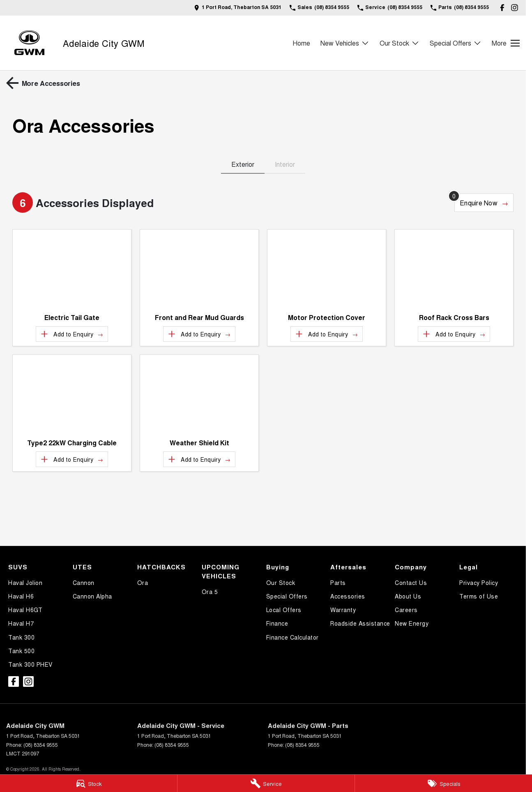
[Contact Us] (238, 8)
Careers (406, 610)
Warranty (343, 610)
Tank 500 (21, 651)
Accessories (348, 596)
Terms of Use (479, 596)
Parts (338, 582)
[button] (72, 269)
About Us (408, 596)
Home (301, 43)
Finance (277, 623)
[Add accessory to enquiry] (72, 334)
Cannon (84, 582)
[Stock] (89, 783)
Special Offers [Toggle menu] (456, 43)
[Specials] (443, 783)
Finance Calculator (292, 637)
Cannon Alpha (92, 596)
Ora (143, 582)
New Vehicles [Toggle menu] (345, 43)
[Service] (266, 783)
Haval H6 (21, 596)
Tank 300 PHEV (30, 664)
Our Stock (281, 582)
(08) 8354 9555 (41, 745)
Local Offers (284, 610)
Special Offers (287, 596)
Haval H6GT (25, 610)
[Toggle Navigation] (506, 43)
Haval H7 (21, 623)
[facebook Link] (502, 8)
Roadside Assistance (360, 623)
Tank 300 (21, 637)
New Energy (412, 623)
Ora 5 (210, 592)
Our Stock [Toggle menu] (400, 43)
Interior (285, 164)
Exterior (243, 164)
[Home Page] (29, 43)
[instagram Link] (515, 8)
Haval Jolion (25, 582)
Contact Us (411, 582)
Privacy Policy (479, 582)
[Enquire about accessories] (484, 203)
